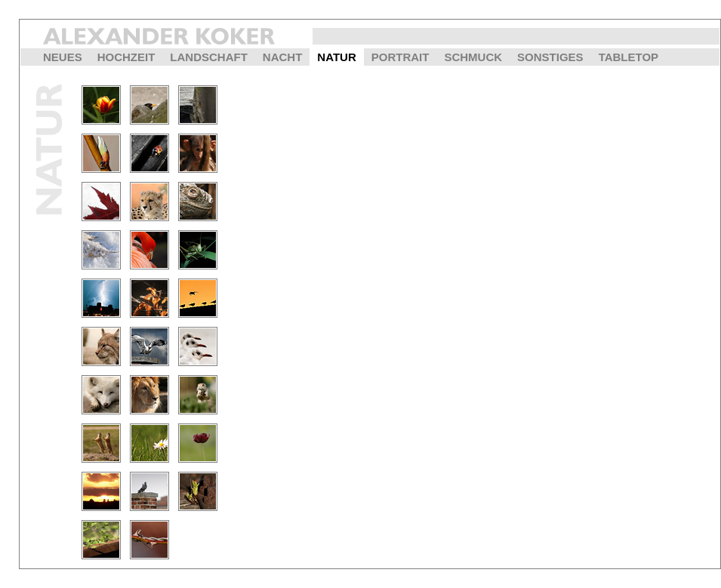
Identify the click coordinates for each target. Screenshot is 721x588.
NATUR (336, 57)
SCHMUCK (473, 57)
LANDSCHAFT (209, 57)
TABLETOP (629, 57)
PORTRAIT (401, 57)
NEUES (63, 57)
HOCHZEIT (126, 57)
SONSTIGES (550, 57)
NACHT (283, 57)
